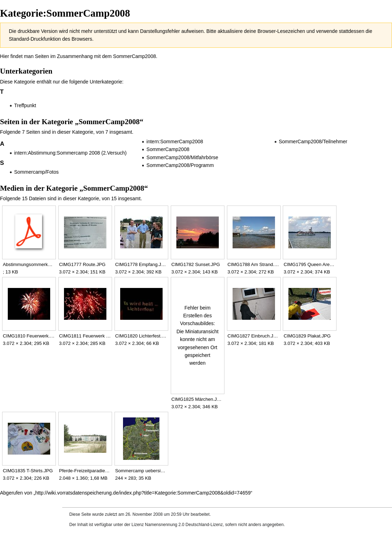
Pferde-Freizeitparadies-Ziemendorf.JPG (85, 471)
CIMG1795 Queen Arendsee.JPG (309, 264)
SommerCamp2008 (134, 56)
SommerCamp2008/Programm (180, 165)
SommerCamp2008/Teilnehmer (313, 142)
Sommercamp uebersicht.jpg (141, 471)
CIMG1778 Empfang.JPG (141, 264)
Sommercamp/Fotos (36, 172)
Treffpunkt (25, 105)
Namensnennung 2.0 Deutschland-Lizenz (184, 525)
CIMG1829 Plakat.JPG (307, 336)
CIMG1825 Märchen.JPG (197, 399)
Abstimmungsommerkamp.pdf (29, 264)
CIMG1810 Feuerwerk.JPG (29, 336)
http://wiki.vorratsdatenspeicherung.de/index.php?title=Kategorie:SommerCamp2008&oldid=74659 (143, 493)
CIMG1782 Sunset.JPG (196, 264)
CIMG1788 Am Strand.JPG (254, 264)
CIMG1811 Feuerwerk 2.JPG (85, 336)
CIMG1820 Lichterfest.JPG (141, 336)
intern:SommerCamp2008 (175, 142)
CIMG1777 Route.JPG (82, 264)
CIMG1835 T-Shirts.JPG (28, 471)
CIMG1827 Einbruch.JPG (254, 336)
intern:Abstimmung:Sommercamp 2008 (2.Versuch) (70, 153)
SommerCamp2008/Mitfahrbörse (182, 157)
